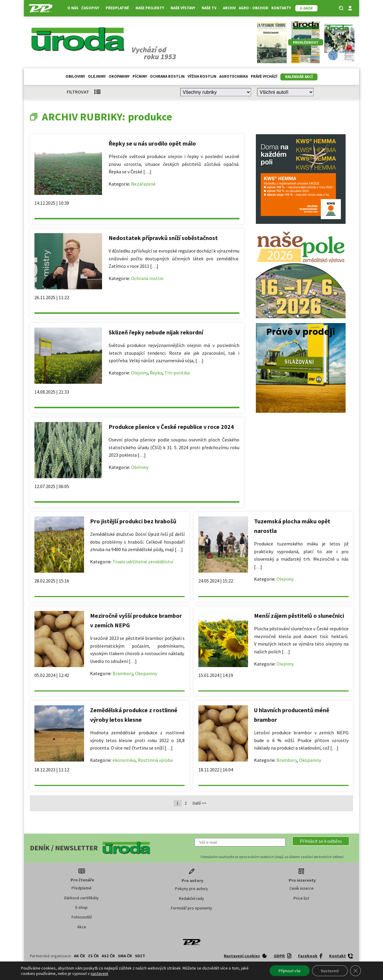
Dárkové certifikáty (82, 898)
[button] (321, 841)
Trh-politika (177, 373)
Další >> (200, 803)
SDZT (140, 956)
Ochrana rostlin (167, 76)
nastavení (99, 973)
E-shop (82, 907)
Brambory (123, 673)
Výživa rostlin (202, 76)
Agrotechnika (234, 76)
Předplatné (119, 8)
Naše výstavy (185, 8)
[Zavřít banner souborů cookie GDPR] (355, 971)
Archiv (229, 8)
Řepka (156, 373)
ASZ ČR (108, 956)
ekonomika (124, 760)
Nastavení (330, 971)
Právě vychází (264, 76)
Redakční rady (191, 898)
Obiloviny (75, 76)
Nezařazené (143, 184)
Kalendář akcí (299, 77)
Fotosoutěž (82, 917)
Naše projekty (152, 8)
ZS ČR (93, 956)
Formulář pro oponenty (191, 908)
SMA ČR (125, 956)
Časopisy (92, 8)
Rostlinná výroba (155, 760)
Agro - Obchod (254, 8)
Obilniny (140, 467)
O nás (73, 8)
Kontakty (281, 8)
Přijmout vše (290, 971)
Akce (82, 927)
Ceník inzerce (301, 888)
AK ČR (79, 956)
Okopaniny (119, 76)
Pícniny (140, 76)
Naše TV (211, 8)
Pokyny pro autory (191, 889)
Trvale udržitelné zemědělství (143, 562)
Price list (301, 898)
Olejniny (97, 76)
